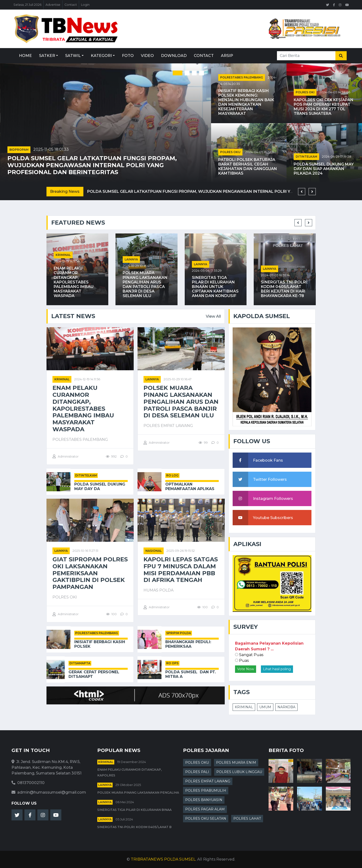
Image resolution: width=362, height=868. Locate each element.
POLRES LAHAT (247, 818)
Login (85, 5)
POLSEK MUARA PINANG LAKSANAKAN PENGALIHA (138, 793)
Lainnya (131, 259)
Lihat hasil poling (277, 669)
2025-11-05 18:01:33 (51, 149)
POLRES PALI (197, 772)
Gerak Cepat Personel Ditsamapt (94, 674)
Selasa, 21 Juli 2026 (27, 5)
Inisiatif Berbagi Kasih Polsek (100, 644)
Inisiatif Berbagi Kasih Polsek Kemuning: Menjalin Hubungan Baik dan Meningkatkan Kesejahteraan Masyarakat (246, 102)
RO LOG (172, 475)
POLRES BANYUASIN (204, 800)
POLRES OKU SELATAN (206, 818)
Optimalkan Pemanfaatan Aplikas (190, 487)
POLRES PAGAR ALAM (205, 809)
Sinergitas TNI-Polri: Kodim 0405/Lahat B (134, 827)
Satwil (73, 56)
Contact (71, 5)
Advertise (53, 5)
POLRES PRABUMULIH (206, 791)
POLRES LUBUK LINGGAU (239, 772)
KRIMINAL (244, 707)
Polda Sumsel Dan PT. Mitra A (191, 674)
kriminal (63, 255)
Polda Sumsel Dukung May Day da (100, 487)
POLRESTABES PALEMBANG (242, 77)
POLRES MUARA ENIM (236, 763)
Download (174, 56)
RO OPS (172, 663)
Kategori (101, 56)
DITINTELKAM (306, 157)
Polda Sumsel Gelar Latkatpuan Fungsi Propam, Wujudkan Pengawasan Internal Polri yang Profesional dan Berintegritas (92, 165)
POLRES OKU (230, 152)
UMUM (265, 707)
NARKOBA (286, 707)
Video (147, 56)
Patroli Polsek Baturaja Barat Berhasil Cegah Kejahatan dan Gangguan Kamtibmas (248, 167)
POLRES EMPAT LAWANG (208, 781)
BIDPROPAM (19, 150)
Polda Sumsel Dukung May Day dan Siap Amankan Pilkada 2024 (324, 169)
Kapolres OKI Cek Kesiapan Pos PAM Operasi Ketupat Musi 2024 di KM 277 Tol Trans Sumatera (324, 107)
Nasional (154, 551)
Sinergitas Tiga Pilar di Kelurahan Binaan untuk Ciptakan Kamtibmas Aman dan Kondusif (215, 287)
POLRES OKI (305, 92)
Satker (47, 56)
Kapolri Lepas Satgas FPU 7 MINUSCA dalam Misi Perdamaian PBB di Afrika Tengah (181, 570)
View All (213, 316)
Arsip (227, 56)
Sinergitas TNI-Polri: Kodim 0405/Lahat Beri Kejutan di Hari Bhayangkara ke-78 (284, 289)
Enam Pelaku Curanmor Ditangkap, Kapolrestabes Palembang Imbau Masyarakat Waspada (74, 282)
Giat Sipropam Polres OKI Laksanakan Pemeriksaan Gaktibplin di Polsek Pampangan (90, 573)
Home (25, 56)
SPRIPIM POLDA (179, 633)
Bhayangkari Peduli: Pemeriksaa (188, 644)
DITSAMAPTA (80, 663)
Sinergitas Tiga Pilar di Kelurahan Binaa (134, 810)
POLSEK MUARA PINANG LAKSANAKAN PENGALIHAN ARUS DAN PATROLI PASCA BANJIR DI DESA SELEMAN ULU (145, 284)
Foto (128, 56)
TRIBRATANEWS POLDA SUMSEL (163, 859)
